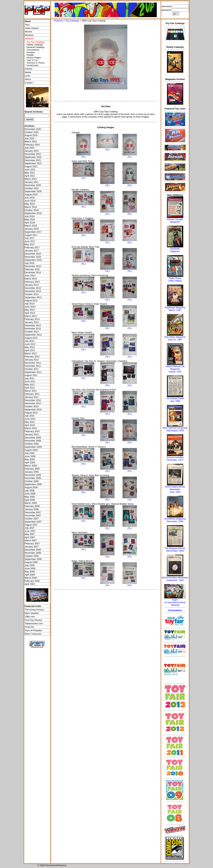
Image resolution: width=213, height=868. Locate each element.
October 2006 (32, 556)
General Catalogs (35, 47)
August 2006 (31, 562)
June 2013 (30, 307)
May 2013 (30, 310)
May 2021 (30, 173)
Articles (29, 69)
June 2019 (30, 201)
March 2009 (31, 466)
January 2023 (32, 151)
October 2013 (32, 294)
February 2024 (32, 145)
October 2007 (32, 519)
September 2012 (33, 335)
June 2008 (30, 494)
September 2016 (33, 260)
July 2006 (30, 565)
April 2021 (30, 176)
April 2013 (30, 313)
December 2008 (33, 475)
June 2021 (30, 170)
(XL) (83, 157)
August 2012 (31, 338)
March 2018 (31, 226)
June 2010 (30, 419)
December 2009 (33, 438)
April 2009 (30, 462)
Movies (28, 32)
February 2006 (32, 581)
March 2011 (31, 391)
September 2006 (33, 559)
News (28, 21)
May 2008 (30, 497)
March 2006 (31, 578)
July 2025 (30, 138)
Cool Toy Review (33, 620)
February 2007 (32, 543)
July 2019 (30, 198)
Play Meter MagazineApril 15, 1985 (175, 338)
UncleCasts (32, 65)
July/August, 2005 (175, 430)
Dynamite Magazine (175, 250)
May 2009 (30, 459)
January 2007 (32, 547)
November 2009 (33, 441)
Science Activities (175, 457)
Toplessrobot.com (34, 623)
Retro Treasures (33, 634)
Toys (27, 25)
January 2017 (32, 251)
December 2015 (33, 266)
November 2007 (33, 515)
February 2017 (32, 247)
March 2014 (31, 279)
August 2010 (31, 413)
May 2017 (30, 244)
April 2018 (30, 223)
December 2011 (33, 363)
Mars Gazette (32, 613)
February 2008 (32, 506)
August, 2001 (175, 372)
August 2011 (31, 375)
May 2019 (30, 204)
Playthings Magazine (175, 308)
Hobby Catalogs (35, 45)
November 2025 (33, 129)
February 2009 (32, 469)
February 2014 (32, 282)
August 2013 (31, 300)
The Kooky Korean (34, 610)
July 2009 (30, 453)
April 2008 (30, 500)
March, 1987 (175, 310)
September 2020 (33, 191)
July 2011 (30, 378)
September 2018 (33, 213)
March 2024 (31, 142)
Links (27, 76)
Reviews (29, 35)
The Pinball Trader (175, 398)
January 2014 (32, 285)
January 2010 (32, 434)
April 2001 (30, 584)
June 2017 (30, 241)
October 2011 (32, 369)
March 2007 (31, 540)
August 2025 (31, 135)
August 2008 (31, 487)
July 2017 (30, 238)
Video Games (32, 28)
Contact (29, 83)
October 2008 (32, 481)
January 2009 (32, 472)
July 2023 (30, 148)
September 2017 (33, 232)
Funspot (31, 52)
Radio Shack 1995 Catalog (175, 279)
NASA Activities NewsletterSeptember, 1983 (175, 579)
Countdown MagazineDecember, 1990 (175, 520)
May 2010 (30, 422)
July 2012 (30, 341)
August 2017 (31, 235)
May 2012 (30, 347)
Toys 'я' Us (32, 60)
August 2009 (31, 450)
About (28, 79)
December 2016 (33, 254)
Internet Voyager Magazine (175, 221)
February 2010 (32, 431)
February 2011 (32, 394)
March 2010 (31, 428)
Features (58, 21)
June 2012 (30, 344)
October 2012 (32, 332)
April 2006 (30, 575)
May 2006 (30, 572)
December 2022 (33, 154)
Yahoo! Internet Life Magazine (175, 368)
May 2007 (30, 534)
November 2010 (33, 403)
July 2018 (30, 216)
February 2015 (32, 269)
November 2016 (33, 257)
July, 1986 (175, 401)
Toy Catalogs (72, 21)
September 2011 (33, 372)
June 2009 (30, 456)
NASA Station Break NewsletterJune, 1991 (175, 489)
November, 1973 (175, 460)
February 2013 (32, 319)
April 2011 (30, 388)
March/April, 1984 (175, 551)
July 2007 (30, 528)
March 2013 (31, 316)
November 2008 (33, 478)
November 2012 (33, 328)
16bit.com (30, 617)
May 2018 (30, 219)
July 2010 (30, 416)
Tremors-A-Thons (35, 63)
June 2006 (30, 568)
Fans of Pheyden (33, 630)
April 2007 (30, 537)
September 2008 (33, 484)
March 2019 (31, 207)
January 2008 (32, 509)
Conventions (33, 50)
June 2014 (30, 276)
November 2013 (33, 291)
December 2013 (33, 288)
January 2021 (32, 182)
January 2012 (32, 360)
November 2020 (33, 185)
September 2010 (33, 410)
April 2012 (30, 350)
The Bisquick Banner (175, 548)
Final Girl (29, 627)
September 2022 (33, 157)
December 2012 (33, 325)
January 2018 (32, 229)
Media (28, 72)
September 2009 (33, 447)
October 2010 (32, 406)
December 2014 (33, 272)
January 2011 (32, 397)
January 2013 (32, 322)
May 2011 (30, 385)
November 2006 (33, 553)
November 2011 (33, 366)
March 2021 (31, 179)
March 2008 (31, 503)
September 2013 (33, 297)
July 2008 (30, 491)
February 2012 (32, 357)
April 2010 (30, 425)
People (30, 55)
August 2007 (31, 525)
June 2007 (30, 531)
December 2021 (33, 160)
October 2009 (32, 444)
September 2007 (33, 522)
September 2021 (33, 163)
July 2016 (30, 263)
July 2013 (30, 304)
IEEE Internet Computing (175, 428)
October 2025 (32, 132)
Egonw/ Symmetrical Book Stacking (175, 602)
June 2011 (30, 381)
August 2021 (31, 166)
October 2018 (32, 210)
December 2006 (33, 550)
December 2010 (33, 400)
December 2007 (33, 512)
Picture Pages (34, 58)
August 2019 (31, 194)
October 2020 (32, 188)
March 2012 (31, 353)
